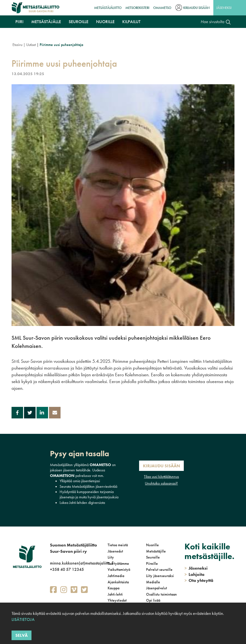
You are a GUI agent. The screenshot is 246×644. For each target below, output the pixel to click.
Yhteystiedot (117, 600)
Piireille (152, 563)
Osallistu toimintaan (161, 594)
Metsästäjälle (46, 22)
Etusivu (17, 45)
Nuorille (105, 22)
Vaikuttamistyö (119, 569)
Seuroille (79, 22)
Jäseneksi (224, 8)
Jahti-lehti (115, 594)
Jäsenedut (115, 551)
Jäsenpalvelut (157, 588)
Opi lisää (153, 600)
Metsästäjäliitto (108, 8)
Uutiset (31, 45)
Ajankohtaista (118, 582)
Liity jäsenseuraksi (160, 576)
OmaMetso (162, 8)
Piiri (19, 22)
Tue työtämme (118, 563)
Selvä (22, 635)
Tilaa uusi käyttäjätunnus (161, 477)
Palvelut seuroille (159, 569)
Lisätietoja (23, 619)
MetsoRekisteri (137, 8)
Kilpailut (131, 22)
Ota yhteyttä (199, 580)
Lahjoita (194, 574)
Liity (111, 557)
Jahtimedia (116, 576)
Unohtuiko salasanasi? (161, 483)
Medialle (153, 582)
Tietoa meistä (118, 545)
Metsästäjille (156, 551)
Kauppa (114, 588)
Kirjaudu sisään (196, 8)
